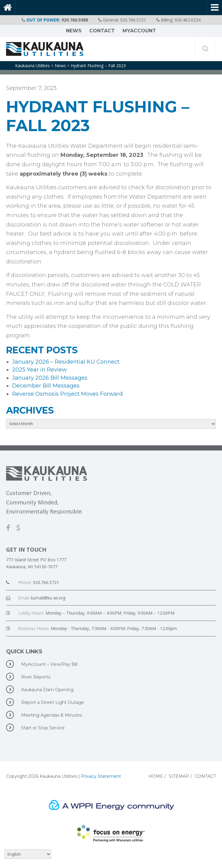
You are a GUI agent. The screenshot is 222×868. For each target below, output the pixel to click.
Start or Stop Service (35, 728)
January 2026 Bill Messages (50, 378)
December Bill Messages (46, 386)
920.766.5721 (133, 20)
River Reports (28, 677)
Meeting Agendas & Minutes (44, 715)
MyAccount (139, 31)
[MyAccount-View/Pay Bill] (21, 528)
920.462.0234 (188, 20)
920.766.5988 (75, 20)
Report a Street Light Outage (45, 702)
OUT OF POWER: (43, 20)
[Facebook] (11, 528)
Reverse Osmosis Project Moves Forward (67, 394)
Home (156, 776)
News (74, 31)
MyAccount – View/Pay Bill (42, 664)
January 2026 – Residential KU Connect (66, 362)
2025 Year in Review (39, 370)
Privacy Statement (101, 776)
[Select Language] (28, 854)
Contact (102, 31)
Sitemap (179, 776)
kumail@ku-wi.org (48, 598)
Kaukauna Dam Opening (40, 689)
